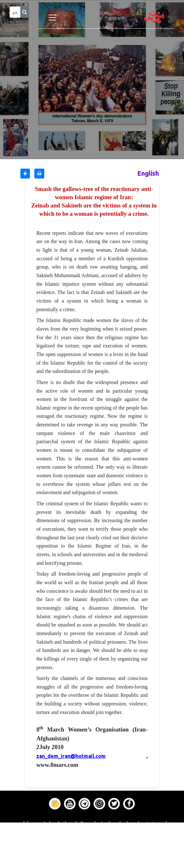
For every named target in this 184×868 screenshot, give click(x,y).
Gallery (92, 848)
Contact (92, 856)
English (148, 173)
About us (92, 864)
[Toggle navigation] (53, 17)
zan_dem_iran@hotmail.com (71, 756)
